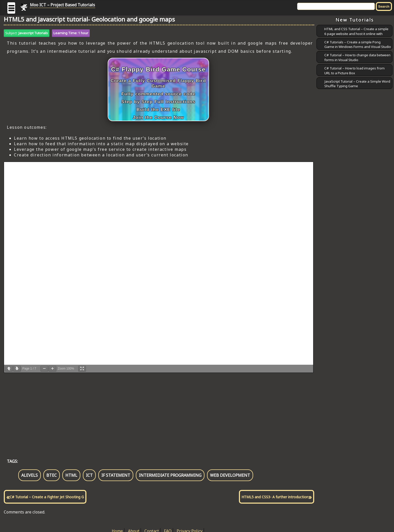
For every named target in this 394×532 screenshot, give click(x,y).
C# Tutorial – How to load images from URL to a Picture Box (354, 71)
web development (230, 475)
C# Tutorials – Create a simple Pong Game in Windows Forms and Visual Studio (358, 44)
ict (89, 475)
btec (52, 475)
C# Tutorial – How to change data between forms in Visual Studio (357, 57)
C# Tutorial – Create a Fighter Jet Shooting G (47, 497)
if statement (116, 475)
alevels (30, 475)
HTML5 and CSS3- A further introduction (275, 497)
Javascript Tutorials (33, 33)
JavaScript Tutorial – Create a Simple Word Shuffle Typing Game (357, 84)
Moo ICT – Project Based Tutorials (62, 5)
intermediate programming (170, 475)
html (71, 475)
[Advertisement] (156, 410)
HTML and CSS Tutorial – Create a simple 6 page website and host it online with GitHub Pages (356, 34)
